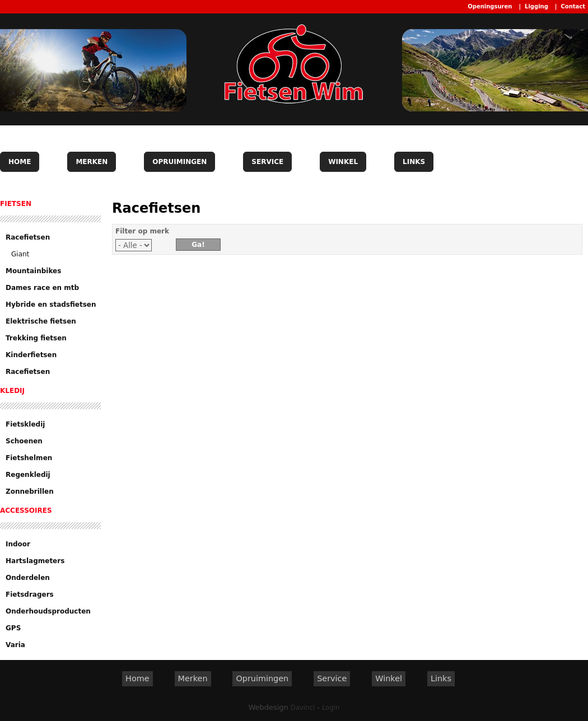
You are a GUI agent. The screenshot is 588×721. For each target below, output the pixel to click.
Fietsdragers (30, 594)
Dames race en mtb (42, 288)
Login (331, 708)
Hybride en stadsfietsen (51, 305)
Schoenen (24, 441)
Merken (92, 162)
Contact (573, 6)
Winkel (343, 162)
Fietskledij (25, 424)
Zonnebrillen (30, 491)
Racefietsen (28, 237)
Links (414, 162)
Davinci (303, 708)
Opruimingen (179, 162)
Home (20, 162)
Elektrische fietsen (41, 321)
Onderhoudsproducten (48, 611)
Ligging (536, 6)
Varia (15, 645)
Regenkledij (28, 475)
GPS (13, 628)
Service (267, 162)
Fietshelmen (29, 458)
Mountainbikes (33, 271)
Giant (20, 254)
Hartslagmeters (35, 561)
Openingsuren (490, 6)
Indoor (18, 544)
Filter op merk (142, 231)
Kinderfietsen (31, 355)
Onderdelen (28, 578)
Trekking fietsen (36, 338)
